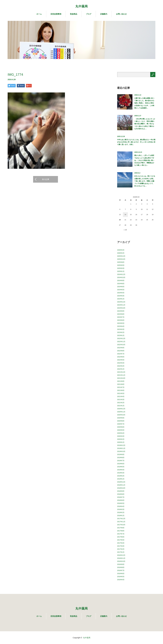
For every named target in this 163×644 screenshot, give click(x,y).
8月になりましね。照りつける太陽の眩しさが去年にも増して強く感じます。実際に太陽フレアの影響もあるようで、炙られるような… (145, 181)
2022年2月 (121, 366)
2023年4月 (121, 326)
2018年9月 (121, 491)
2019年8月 (121, 458)
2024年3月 (121, 296)
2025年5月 (121, 265)
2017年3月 (121, 546)
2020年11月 (121, 412)
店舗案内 (104, 14)
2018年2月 (121, 513)
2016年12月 (121, 555)
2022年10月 (121, 345)
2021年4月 (121, 397)
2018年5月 (121, 503)
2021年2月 (121, 403)
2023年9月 (121, 311)
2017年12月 (121, 519)
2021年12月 (121, 372)
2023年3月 (121, 329)
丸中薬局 (81, 6)
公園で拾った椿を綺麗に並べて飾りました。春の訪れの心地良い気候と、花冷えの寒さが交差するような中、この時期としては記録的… (144, 103)
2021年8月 (121, 384)
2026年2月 (121, 253)
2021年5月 (121, 393)
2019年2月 (121, 476)
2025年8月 (121, 262)
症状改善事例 (56, 14)
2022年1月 (121, 369)
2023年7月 (121, 317)
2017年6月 (121, 537)
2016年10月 (121, 561)
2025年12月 (121, 256)
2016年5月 (121, 577)
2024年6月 (121, 287)
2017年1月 (121, 552)
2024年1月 (121, 299)
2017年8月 (121, 531)
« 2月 (125, 230)
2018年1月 (121, 516)
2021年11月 (121, 375)
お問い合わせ (121, 14)
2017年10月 (121, 525)
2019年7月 (121, 461)
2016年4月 (121, 580)
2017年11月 (121, 522)
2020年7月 (121, 424)
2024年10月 (121, 277)
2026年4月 (121, 250)
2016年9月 (121, 564)
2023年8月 (121, 314)
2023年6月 (121, 320)
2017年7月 (121, 534)
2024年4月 (121, 293)
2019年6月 (121, 464)
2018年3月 (121, 509)
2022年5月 (121, 360)
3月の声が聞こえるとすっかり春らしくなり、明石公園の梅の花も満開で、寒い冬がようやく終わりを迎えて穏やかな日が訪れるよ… (145, 124)
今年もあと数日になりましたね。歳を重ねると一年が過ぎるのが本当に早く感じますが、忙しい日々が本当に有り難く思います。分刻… (136, 142)
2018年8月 (121, 494)
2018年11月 (121, 485)
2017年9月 (121, 528)
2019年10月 (121, 451)
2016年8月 (121, 567)
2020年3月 (121, 436)
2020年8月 (121, 421)
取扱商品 (74, 14)
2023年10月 (121, 308)
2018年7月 (121, 497)
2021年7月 (121, 387)
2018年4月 (121, 506)
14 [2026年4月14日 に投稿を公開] (125, 215)
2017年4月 (121, 543)
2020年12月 (121, 409)
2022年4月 (121, 363)
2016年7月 (121, 570)
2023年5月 (121, 323)
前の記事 (46, 179)
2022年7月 (121, 354)
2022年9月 (121, 348)
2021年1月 (121, 406)
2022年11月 (121, 342)
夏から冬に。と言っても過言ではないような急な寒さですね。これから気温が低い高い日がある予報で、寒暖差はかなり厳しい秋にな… (144, 160)
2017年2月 (121, 549)
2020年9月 (121, 418)
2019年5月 (121, 467)
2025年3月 (121, 268)
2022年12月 (121, 339)
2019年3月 (121, 473)
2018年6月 (121, 500)
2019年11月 (121, 448)
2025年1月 (121, 271)
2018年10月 (121, 488)
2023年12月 (121, 302)
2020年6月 (121, 427)
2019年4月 (121, 470)
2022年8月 (121, 351)
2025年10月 (121, 259)
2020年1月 (121, 442)
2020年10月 (121, 415)
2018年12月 (121, 482)
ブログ (89, 14)
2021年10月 (121, 378)
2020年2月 (121, 439)
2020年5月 (121, 430)
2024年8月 (121, 284)
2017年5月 (121, 540)
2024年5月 (121, 290)
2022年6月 (121, 357)
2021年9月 (121, 381)
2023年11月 (121, 305)
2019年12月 (121, 445)
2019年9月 (121, 455)
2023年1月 (121, 335)
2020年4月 (121, 433)
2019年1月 (121, 479)
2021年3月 (121, 400)
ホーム (39, 14)
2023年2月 (121, 332)
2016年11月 (121, 558)
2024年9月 (121, 281)
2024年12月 (121, 274)
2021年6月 (121, 390)
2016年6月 (121, 574)
